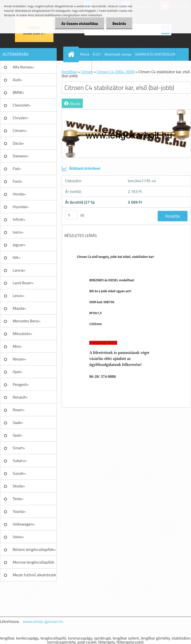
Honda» (19, 194)
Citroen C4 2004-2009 (116, 72)
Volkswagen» (24, 524)
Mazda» (19, 308)
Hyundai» (21, 207)
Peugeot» (21, 384)
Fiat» (17, 169)
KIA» (17, 257)
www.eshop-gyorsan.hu (43, 621)
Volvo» (18, 537)
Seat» (18, 435)
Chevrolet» (22, 105)
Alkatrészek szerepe (118, 54)
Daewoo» (21, 156)
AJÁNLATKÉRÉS (81, 67)
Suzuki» (19, 473)
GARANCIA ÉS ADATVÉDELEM (155, 54)
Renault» (20, 397)
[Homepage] (72, 54)
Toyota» (19, 511)
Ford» (18, 181)
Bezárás (119, 23)
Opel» (18, 372)
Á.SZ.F (97, 54)
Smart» (19, 448)
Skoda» (19, 486)
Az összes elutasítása (80, 23)
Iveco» (18, 232)
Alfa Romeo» (24, 67)
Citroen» (20, 130)
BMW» (18, 92)
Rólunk (85, 54)
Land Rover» (23, 283)
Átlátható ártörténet (81, 169)
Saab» (18, 422)
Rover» (19, 410)
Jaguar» (19, 245)
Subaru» (20, 461)
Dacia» (18, 143)
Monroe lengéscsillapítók (33, 562)
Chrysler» (21, 118)
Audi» (18, 80)
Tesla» (18, 499)
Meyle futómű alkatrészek (34, 575)
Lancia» (19, 270)
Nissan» (19, 359)
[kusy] (71, 215)
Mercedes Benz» (27, 321)
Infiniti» (19, 219)
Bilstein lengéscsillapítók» (34, 549)
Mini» (17, 346)
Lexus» (19, 295)
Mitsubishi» (23, 334)
